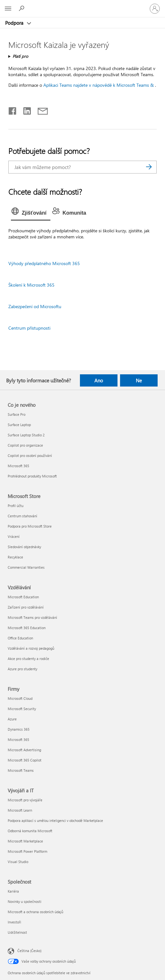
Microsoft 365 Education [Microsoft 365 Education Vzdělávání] (27, 628)
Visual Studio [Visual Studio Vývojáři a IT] (18, 862)
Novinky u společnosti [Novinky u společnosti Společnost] (25, 901)
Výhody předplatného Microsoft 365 (44, 263)
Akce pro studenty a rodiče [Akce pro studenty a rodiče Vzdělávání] (28, 659)
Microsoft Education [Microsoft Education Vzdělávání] (23, 597)
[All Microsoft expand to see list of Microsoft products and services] (8, 9)
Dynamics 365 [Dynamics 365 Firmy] (19, 729)
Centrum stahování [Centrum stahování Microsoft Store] (22, 516)
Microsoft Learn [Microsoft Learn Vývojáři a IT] (20, 810)
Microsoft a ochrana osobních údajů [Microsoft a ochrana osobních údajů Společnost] (35, 912)
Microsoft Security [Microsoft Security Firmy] (22, 709)
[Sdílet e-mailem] (40, 110)
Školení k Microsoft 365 (31, 285)
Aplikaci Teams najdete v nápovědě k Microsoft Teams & (99, 85)
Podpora (15, 23)
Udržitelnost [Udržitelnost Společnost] (17, 932)
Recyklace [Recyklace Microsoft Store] (15, 557)
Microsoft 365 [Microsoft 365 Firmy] (18, 739)
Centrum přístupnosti (29, 328)
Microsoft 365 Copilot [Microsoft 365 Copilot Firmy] (25, 760)
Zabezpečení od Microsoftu (35, 306)
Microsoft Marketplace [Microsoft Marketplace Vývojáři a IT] (25, 841)
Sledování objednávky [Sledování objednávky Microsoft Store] (24, 547)
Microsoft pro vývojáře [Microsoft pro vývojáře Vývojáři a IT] (25, 800)
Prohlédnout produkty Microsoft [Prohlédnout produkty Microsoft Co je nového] (32, 476)
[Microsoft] (82, 5)
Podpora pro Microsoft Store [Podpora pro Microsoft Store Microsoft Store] (30, 526)
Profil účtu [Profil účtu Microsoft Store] (16, 506)
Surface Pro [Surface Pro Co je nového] (17, 414)
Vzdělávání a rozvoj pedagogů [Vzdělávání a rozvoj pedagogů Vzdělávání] (31, 648)
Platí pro (20, 56)
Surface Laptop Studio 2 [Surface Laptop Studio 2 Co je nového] (26, 435)
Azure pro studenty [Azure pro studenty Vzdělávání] (22, 669)
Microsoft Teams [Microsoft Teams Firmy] (21, 770)
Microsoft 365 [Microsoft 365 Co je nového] (18, 466)
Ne (139, 380)
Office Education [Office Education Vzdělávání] (20, 638)
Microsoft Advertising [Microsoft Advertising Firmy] (24, 750)
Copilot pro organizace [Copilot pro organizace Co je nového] (25, 445)
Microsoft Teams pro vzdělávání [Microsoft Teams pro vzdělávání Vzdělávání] (32, 617)
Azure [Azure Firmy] (12, 719)
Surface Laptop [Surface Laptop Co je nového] (19, 425)
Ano (99, 380)
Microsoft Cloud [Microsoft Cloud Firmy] (20, 698)
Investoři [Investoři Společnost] (14, 922)
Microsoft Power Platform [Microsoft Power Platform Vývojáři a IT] (27, 851)
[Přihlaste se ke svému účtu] (155, 9)
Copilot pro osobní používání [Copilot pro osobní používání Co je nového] (30, 455)
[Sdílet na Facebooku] (13, 110)
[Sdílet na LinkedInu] (25, 110)
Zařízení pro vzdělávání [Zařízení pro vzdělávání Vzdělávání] (26, 607)
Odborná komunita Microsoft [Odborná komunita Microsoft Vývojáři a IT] (30, 831)
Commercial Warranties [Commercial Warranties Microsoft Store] (26, 567)
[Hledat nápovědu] (22, 8)
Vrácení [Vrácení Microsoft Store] (14, 536)
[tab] (31, 213)
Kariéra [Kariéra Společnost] (13, 891)
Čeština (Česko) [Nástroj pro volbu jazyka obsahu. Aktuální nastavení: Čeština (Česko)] (29, 951)
